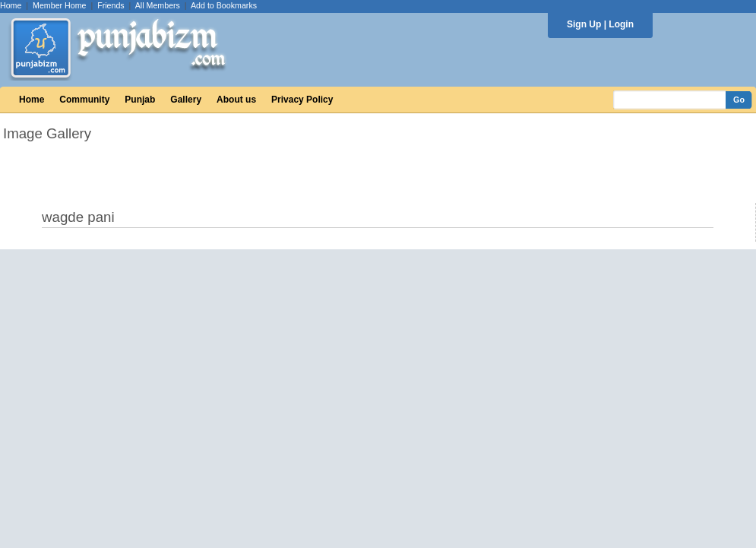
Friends (111, 5)
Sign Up (584, 24)
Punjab (140, 100)
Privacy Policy (302, 100)
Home (11, 5)
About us (236, 100)
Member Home (59, 5)
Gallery (186, 100)
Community (84, 100)
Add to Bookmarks (224, 5)
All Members (158, 5)
